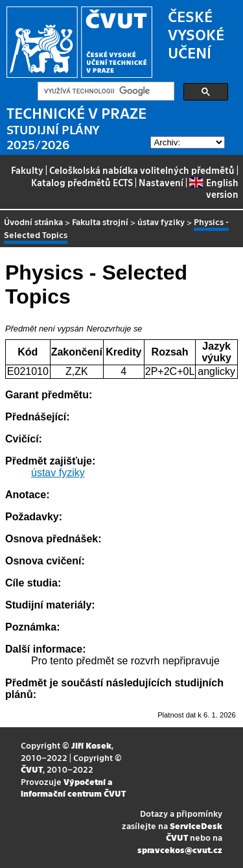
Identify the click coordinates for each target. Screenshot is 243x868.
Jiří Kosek (91, 745)
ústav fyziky (161, 222)
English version (214, 188)
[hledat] (105, 91)
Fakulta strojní (100, 222)
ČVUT (32, 769)
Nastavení (161, 182)
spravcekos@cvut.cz (180, 850)
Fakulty (27, 170)
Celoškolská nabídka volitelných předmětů (142, 170)
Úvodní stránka (33, 222)
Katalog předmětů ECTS (82, 182)
